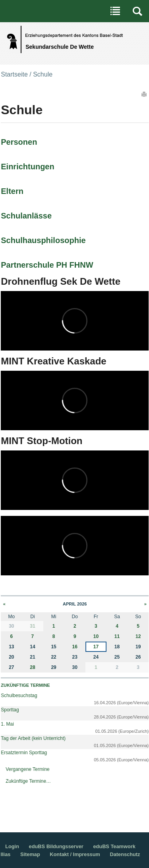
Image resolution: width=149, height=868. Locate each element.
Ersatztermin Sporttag (24, 753)
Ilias (5, 854)
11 (117, 636)
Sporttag (10, 710)
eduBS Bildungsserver (56, 846)
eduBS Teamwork (114, 846)
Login (12, 846)
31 (32, 626)
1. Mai (7, 724)
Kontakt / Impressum (75, 854)
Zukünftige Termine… (28, 781)
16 (75, 647)
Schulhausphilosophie (43, 240)
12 (138, 636)
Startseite (14, 74)
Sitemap (30, 854)
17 (96, 647)
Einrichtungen (27, 167)
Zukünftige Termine (25, 685)
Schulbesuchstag (19, 696)
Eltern (12, 191)
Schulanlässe (26, 216)
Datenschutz (125, 854)
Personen (19, 142)
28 (32, 667)
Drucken (145, 94)
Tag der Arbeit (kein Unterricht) (33, 738)
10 (96, 636)
